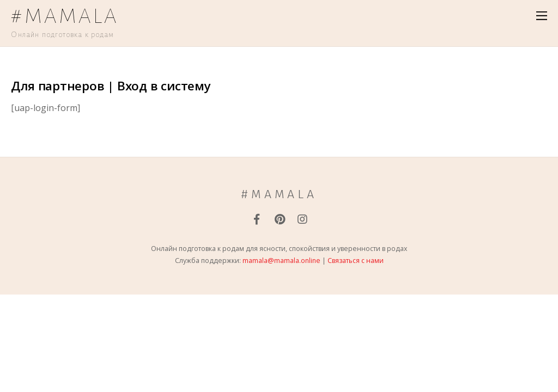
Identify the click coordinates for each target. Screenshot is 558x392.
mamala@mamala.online (281, 261)
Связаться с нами (356, 261)
